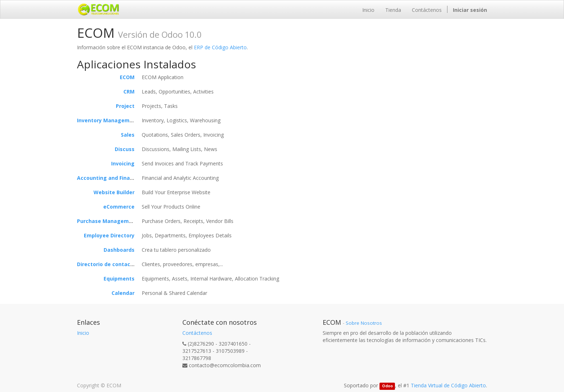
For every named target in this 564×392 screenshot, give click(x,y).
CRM (129, 92)
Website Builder (114, 192)
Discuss (125, 149)
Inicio (83, 333)
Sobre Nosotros (364, 323)
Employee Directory (109, 235)
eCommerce (119, 207)
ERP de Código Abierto (220, 47)
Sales (128, 135)
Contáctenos (197, 333)
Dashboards (119, 250)
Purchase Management (107, 221)
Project (125, 106)
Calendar (123, 293)
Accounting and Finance (108, 178)
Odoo (387, 386)
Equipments (119, 279)
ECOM (127, 77)
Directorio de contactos (108, 264)
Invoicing (123, 163)
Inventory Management (108, 120)
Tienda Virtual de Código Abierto (448, 385)
